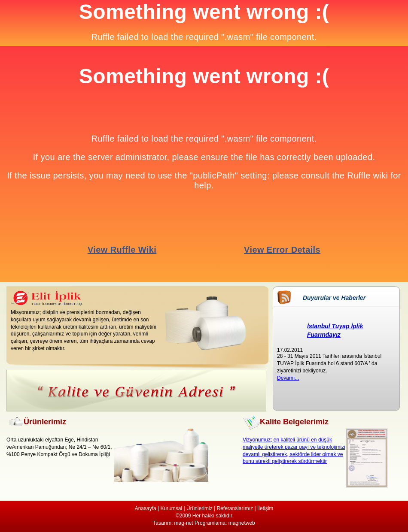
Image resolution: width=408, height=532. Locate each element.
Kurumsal (172, 508)
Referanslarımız (235, 508)
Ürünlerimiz (199, 508)
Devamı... (288, 378)
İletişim (265, 508)
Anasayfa (146, 508)
